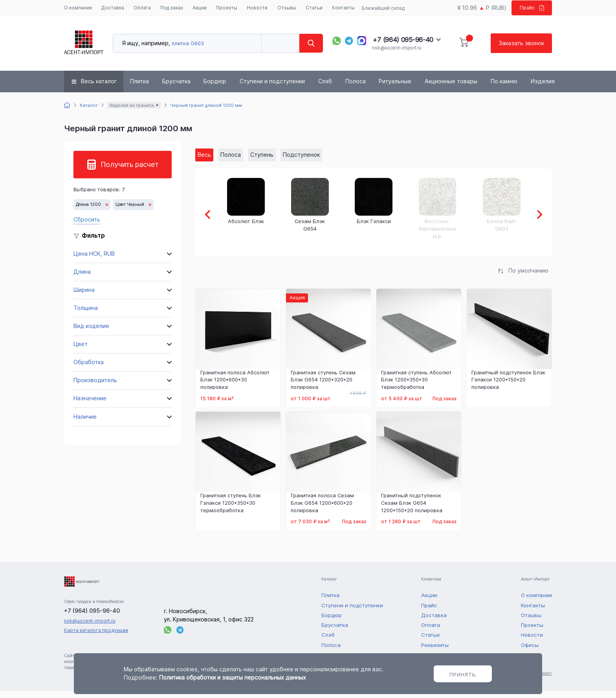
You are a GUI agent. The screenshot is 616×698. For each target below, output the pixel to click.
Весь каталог (99, 89)
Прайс (529, 11)
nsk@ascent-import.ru (397, 55)
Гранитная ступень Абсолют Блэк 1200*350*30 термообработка (416, 387)
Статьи (316, 8)
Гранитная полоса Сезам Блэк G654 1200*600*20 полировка (322, 510)
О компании (75, 11)
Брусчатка (176, 89)
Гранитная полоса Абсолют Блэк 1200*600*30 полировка (235, 387)
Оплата (142, 8)
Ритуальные (395, 89)
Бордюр (215, 89)
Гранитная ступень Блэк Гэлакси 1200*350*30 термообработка (231, 510)
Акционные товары (451, 89)
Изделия (543, 89)
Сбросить (87, 227)
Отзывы (289, 8)
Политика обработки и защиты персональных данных (233, 677)
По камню (504, 89)
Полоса (356, 89)
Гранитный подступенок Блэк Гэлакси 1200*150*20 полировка (508, 387)
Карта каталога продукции (96, 637)
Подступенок (301, 162)
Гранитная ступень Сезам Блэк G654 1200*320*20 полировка (323, 387)
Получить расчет (130, 171)
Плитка (139, 89)
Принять (463, 674)
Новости (259, 8)
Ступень (262, 162)
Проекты (228, 8)
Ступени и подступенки (272, 89)
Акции (201, 8)
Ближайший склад (382, 12)
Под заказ (167, 11)
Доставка (113, 8)
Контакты (345, 8)
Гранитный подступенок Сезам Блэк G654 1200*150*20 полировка (412, 510)
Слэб (325, 89)
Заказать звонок (521, 50)
